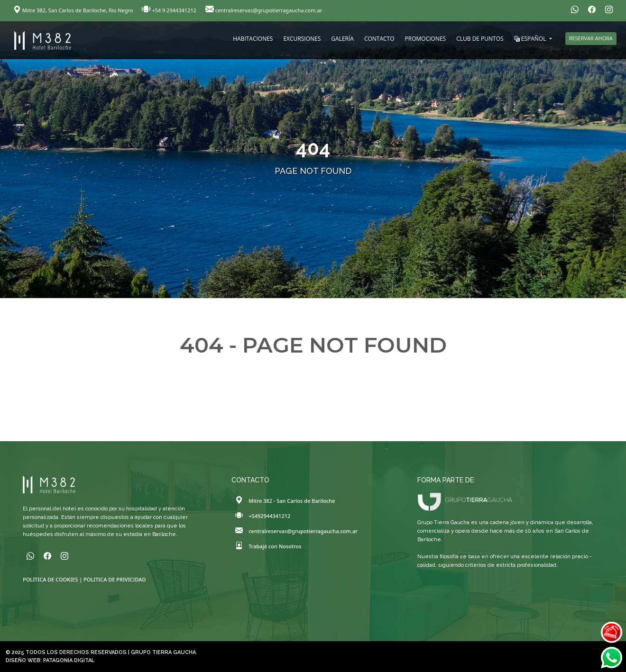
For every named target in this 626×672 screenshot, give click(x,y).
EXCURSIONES (302, 39)
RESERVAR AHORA (591, 38)
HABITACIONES (253, 39)
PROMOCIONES (426, 39)
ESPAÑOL (531, 39)
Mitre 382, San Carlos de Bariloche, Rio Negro (74, 10)
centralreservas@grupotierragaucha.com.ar (264, 10)
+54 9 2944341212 (170, 10)
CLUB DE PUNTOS (480, 39)
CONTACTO (379, 39)
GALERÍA (342, 39)
